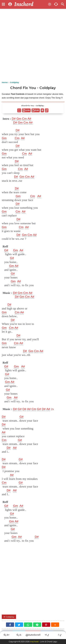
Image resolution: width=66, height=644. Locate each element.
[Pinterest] (46, 625)
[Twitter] (19, 625)
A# (29, 119)
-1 (60, 635)
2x (53, 409)
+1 (47, 635)
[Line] (37, 625)
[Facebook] (10, 625)
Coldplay (10, 617)
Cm (24, 119)
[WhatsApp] (28, 625)
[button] (55, 625)
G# (6, 250)
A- (19, 635)
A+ (6, 635)
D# (14, 119)
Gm (19, 119)
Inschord (34, 642)
